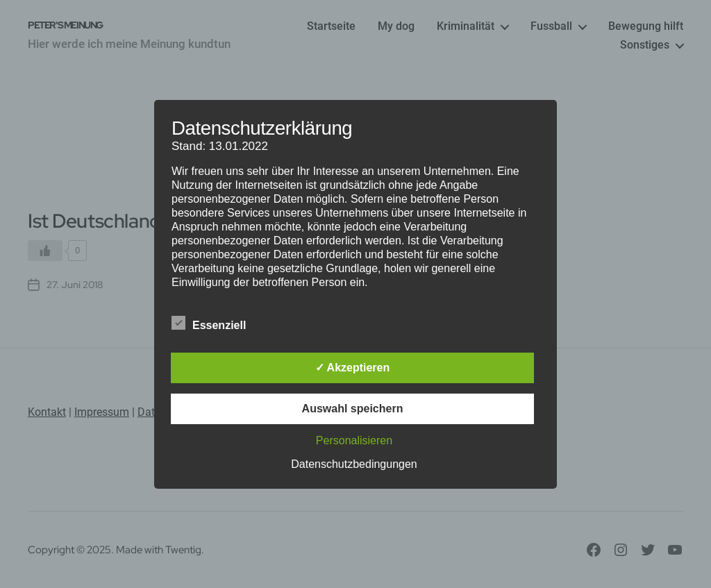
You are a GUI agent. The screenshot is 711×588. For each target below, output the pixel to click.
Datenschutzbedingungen (354, 464)
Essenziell (216, 324)
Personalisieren (354, 440)
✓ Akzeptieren (353, 368)
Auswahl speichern (353, 409)
